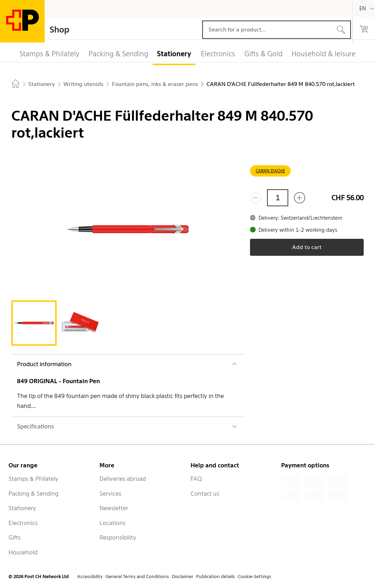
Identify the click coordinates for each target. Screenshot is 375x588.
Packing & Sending (33, 494)
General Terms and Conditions (137, 577)
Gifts (15, 537)
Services (110, 494)
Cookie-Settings (254, 577)
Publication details (215, 577)
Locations (112, 523)
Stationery (22, 508)
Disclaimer (183, 577)
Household (23, 552)
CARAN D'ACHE (270, 171)
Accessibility (90, 577)
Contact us (205, 494)
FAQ (196, 479)
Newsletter (114, 508)
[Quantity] (278, 198)
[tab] (34, 323)
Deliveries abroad (123, 479)
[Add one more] (300, 198)
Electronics (23, 523)
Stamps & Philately (33, 479)
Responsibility (118, 537)
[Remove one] (256, 198)
